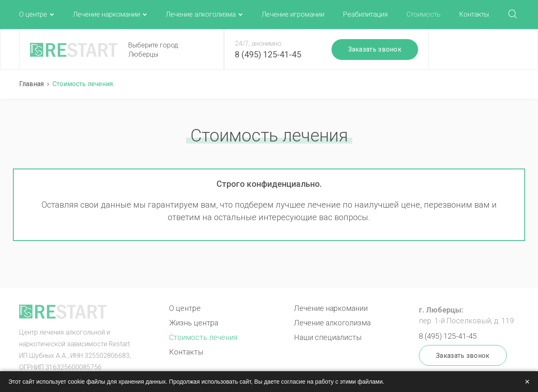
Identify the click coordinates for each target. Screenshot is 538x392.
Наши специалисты (328, 337)
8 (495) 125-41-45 (268, 55)
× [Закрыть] (527, 382)
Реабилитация (365, 14)
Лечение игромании (293, 14)
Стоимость (423, 14)
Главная (31, 84)
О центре (33, 14)
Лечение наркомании (106, 14)
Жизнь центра (194, 323)
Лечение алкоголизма (201, 14)
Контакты (474, 14)
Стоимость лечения (203, 337)
